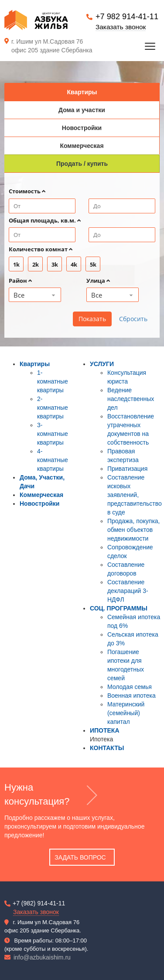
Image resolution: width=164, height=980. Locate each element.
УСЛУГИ (102, 364)
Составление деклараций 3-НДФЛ (128, 591)
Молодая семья (130, 687)
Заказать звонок (121, 27)
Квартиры (35, 364)
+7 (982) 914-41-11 (39, 903)
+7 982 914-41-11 (127, 17)
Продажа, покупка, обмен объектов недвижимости (134, 530)
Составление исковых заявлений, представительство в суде (135, 495)
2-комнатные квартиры (53, 408)
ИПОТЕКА (105, 730)
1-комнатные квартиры (53, 381)
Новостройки (39, 504)
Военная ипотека (132, 696)
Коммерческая (41, 495)
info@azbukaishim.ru (42, 957)
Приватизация (127, 469)
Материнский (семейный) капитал (126, 713)
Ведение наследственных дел (131, 399)
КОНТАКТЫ (107, 748)
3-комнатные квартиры (53, 434)
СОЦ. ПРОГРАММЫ (119, 608)
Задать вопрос (80, 857)
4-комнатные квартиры (53, 460)
